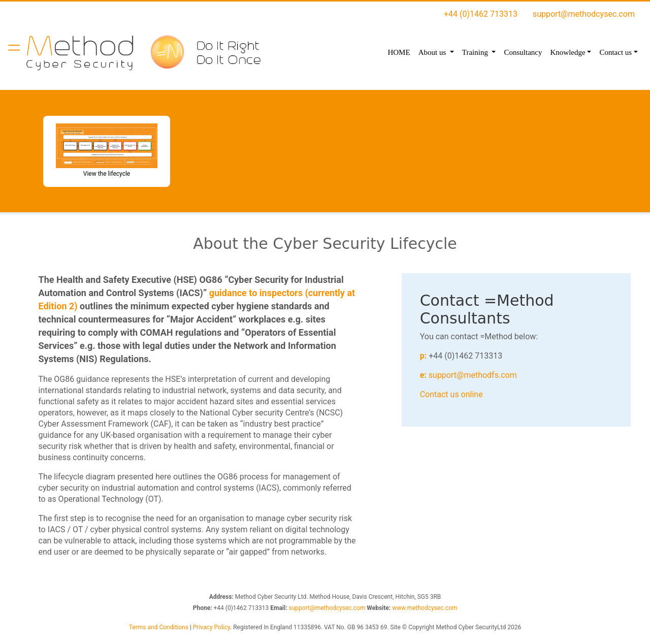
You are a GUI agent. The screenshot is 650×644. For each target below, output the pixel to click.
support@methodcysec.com (584, 14)
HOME (399, 52)
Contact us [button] (615, 52)
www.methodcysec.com (425, 608)
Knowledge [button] (567, 52)
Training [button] (476, 52)
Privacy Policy (212, 627)
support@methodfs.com (473, 375)
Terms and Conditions (159, 627)
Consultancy (523, 52)
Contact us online (451, 394)
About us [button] (433, 52)
